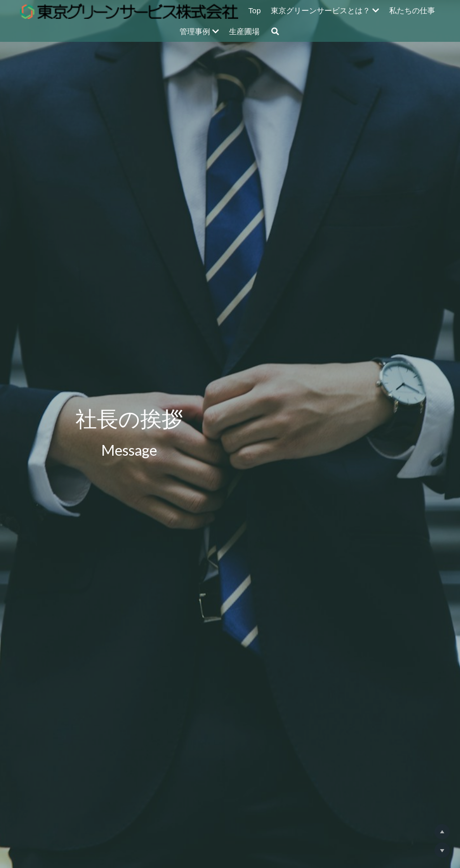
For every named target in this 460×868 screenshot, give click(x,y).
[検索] (275, 31)
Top (254, 10)
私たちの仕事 (412, 10)
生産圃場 (244, 31)
